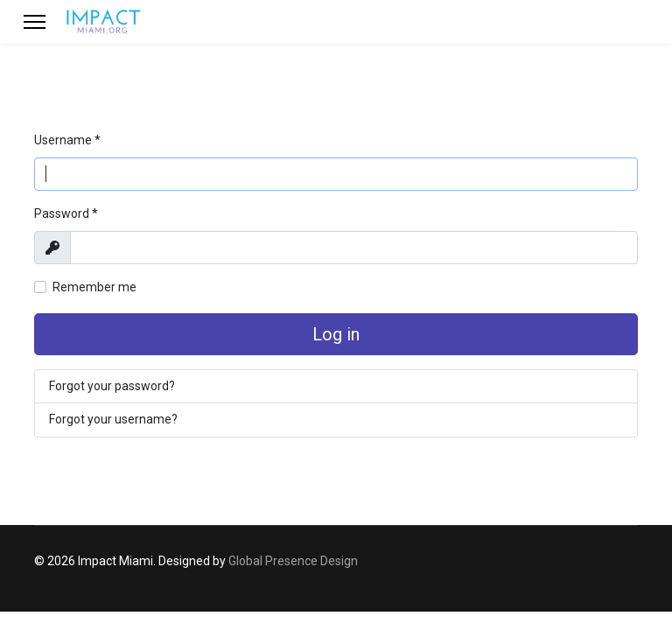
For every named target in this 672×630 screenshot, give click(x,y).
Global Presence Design (293, 561)
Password (66, 213)
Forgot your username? (113, 419)
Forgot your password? (112, 386)
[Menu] (35, 22)
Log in (336, 334)
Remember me (94, 287)
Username (67, 140)
